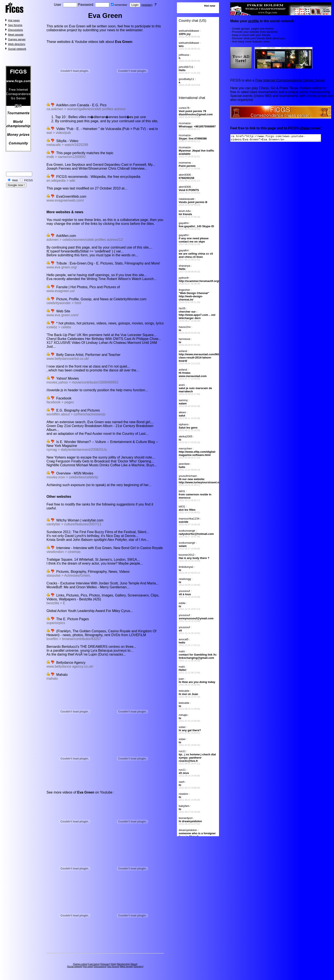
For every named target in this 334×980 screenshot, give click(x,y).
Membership (123, 964)
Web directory (17, 44)
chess (305, 128)
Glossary (105, 964)
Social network (17, 49)
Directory (138, 967)
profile (253, 21)
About (134, 964)
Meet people (16, 35)
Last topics (94, 964)
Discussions (15, 30)
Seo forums (15, 25)
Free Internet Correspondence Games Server (290, 80)
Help (113, 964)
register (147, 5)
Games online (80, 964)
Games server (17, 39)
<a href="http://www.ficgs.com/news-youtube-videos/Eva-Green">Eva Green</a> (281, 139)
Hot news (14, 20)
